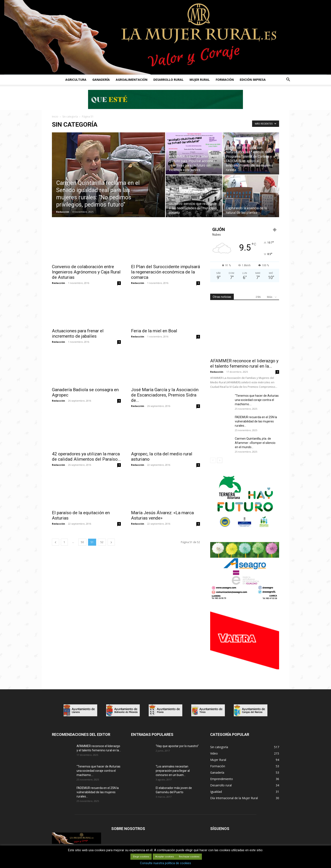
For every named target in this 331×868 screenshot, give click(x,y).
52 (102, 542)
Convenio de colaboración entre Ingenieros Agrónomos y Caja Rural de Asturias (86, 272)
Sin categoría (70, 117)
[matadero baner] (245, 599)
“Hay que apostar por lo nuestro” (177, 746)
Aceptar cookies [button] (165, 857)
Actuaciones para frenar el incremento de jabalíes (78, 333)
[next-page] (111, 542)
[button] (288, 80)
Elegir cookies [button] (141, 857)
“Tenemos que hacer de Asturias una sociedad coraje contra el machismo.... (257, 400)
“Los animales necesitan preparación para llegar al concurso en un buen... (173, 771)
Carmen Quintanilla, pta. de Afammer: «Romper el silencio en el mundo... (255, 443)
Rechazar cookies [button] (189, 857)
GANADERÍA (101, 80)
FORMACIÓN (225, 80)
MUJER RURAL (200, 80)
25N (258, 297)
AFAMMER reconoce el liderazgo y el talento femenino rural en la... (244, 363)
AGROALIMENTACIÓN (132, 80)
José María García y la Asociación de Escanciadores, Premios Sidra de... (165, 395)
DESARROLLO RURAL (168, 80)
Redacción (63, 212)
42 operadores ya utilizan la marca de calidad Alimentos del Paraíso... (86, 457)
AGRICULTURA (76, 80)
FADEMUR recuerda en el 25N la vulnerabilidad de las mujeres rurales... (256, 421)
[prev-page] (56, 542)
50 (82, 542)
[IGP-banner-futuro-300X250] (245, 530)
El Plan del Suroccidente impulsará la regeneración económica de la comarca (165, 272)
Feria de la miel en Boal (154, 331)
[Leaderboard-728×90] (165, 108)
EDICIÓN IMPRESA (253, 80)
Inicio (55, 117)
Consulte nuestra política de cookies (165, 863)
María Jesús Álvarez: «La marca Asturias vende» (162, 515)
